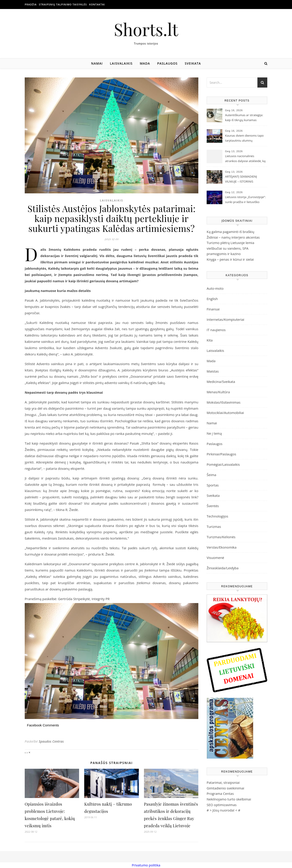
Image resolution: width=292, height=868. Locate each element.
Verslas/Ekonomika (222, 547)
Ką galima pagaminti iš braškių (230, 232)
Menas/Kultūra (218, 392)
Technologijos (217, 516)
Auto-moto (215, 288)
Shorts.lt (146, 29)
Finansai (213, 309)
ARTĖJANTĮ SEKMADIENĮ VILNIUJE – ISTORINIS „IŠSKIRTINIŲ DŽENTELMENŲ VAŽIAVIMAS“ (244, 179)
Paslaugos (167, 63)
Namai (97, 63)
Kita (210, 340)
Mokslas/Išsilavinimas (223, 402)
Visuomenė (215, 558)
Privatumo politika (146, 865)
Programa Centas (220, 793)
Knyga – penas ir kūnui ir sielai (230, 259)
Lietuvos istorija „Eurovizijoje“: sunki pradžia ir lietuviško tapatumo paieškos (245, 200)
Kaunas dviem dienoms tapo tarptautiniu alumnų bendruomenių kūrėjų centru (245, 138)
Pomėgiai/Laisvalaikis (223, 464)
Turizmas (214, 527)
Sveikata (193, 63)
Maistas (213, 371)
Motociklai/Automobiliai (225, 413)
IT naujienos (216, 330)
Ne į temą (214, 433)
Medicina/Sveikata (221, 382)
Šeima (211, 475)
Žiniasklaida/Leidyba (223, 568)
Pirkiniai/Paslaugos (221, 454)
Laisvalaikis (121, 63)
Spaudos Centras (51, 741)
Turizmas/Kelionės (221, 537)
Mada (145, 63)
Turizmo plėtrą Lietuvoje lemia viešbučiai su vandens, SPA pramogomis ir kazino (230, 248)
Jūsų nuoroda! (223, 810)
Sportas (213, 485)
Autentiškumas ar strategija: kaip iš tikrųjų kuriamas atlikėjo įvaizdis (244, 118)
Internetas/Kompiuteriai (225, 319)
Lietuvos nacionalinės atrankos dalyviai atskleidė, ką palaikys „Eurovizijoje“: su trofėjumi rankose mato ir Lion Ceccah (246, 159)
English (212, 299)
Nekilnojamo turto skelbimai (229, 799)
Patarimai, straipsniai (223, 782)
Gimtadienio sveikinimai (225, 788)
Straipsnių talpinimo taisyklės (63, 4)
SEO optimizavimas (222, 805)
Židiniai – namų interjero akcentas (233, 237)
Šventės (213, 506)
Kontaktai (97, 4)
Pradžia (31, 4)
